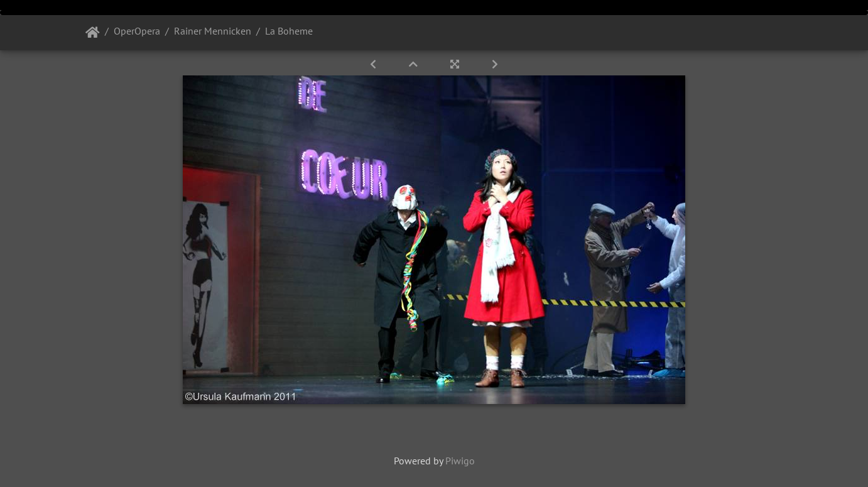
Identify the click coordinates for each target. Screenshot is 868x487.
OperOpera (137, 31)
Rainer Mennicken (213, 31)
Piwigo (460, 461)
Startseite (93, 33)
